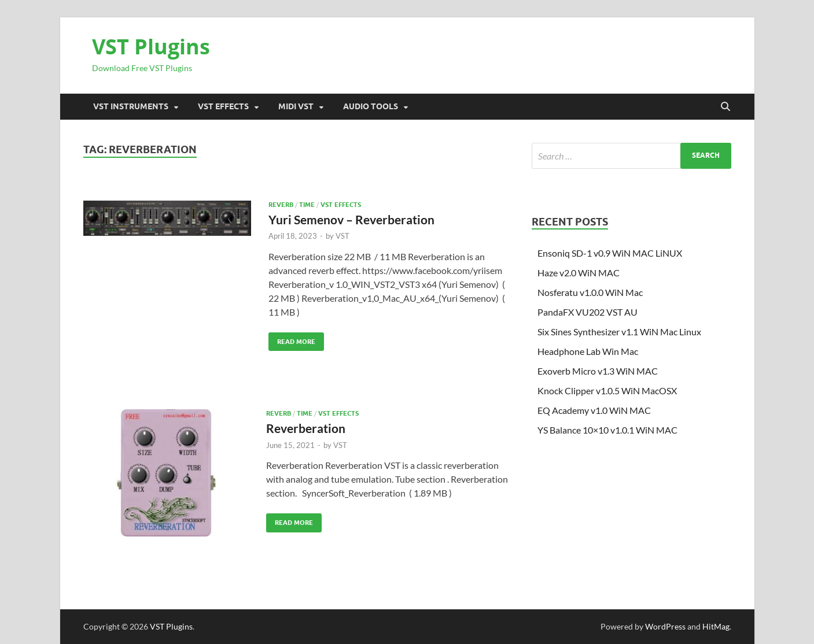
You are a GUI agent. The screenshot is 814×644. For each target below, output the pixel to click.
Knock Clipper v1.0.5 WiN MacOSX (607, 391)
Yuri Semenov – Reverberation (351, 219)
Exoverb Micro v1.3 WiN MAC (598, 371)
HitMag (716, 626)
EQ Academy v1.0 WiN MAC (594, 410)
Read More (292, 339)
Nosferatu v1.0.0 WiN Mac (590, 292)
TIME (307, 205)
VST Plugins (151, 47)
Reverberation (306, 428)
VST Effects (223, 106)
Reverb (281, 205)
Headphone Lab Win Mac (588, 351)
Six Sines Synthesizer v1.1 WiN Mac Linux (619, 332)
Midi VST (296, 106)
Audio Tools (371, 106)
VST (342, 236)
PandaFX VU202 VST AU (588, 312)
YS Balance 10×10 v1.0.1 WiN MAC (607, 430)
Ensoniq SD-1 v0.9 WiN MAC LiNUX (610, 253)
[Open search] (725, 107)
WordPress (665, 626)
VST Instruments (131, 106)
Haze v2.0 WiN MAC (579, 273)
